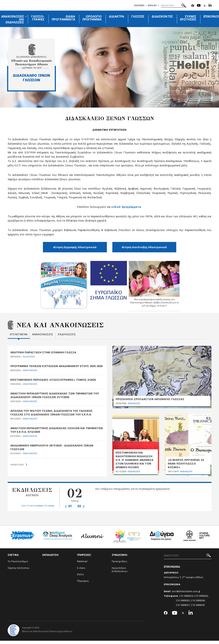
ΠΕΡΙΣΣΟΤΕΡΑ (19, 468)
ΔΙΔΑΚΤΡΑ (116, 16)
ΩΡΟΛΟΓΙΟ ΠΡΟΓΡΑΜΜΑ (92, 18)
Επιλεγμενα (19, 334)
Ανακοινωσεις (43, 334)
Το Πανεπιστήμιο (18, 565)
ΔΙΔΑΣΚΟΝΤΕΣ (162, 16)
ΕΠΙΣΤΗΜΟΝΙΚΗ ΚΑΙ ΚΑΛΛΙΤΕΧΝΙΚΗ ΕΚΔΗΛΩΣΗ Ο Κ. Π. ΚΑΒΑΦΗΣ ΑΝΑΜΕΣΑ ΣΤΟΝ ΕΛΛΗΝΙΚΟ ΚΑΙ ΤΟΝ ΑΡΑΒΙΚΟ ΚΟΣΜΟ (134, 463)
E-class (81, 571)
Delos (81, 578)
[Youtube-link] (199, 6)
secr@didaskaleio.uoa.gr (186, 595)
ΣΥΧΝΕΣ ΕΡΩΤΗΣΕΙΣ (188, 18)
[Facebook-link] (193, 6)
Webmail (82, 565)
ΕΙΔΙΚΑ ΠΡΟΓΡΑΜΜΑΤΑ (63, 18)
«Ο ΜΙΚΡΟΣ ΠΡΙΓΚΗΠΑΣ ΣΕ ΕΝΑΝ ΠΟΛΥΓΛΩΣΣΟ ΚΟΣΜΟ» (186, 467)
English (152, 5)
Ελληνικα (139, 5)
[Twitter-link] (205, 6)
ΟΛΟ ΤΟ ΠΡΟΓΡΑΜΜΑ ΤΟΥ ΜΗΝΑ (38, 509)
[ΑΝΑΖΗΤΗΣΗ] (174, 5)
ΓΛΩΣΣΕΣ (138, 16)
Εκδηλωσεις (67, 334)
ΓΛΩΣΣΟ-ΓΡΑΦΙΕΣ (38, 18)
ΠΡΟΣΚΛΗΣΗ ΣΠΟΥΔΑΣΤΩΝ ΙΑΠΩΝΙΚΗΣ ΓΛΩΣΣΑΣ (150, 400)
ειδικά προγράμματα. (127, 207)
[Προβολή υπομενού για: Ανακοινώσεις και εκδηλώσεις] (26, 16)
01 (68, 509)
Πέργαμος (83, 584)
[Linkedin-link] (210, 6)
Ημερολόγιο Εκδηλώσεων (120, 573)
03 (81, 509)
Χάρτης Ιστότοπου (19, 571)
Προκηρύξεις (120, 565)
